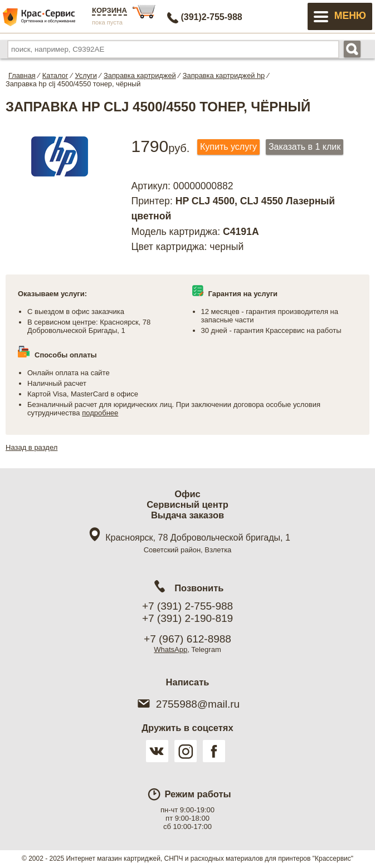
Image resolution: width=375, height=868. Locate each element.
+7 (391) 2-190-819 (187, 618)
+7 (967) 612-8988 (187, 639)
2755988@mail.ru (187, 704)
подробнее (100, 413)
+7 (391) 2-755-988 (187, 606)
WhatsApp (171, 649)
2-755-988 (204, 17)
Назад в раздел (31, 447)
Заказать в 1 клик (305, 147)
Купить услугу (228, 147)
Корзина (109, 10)
